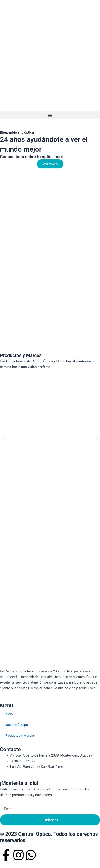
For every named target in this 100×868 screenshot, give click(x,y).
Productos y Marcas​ (20, 736)
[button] (50, 115)
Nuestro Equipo (16, 725)
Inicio (9, 714)
